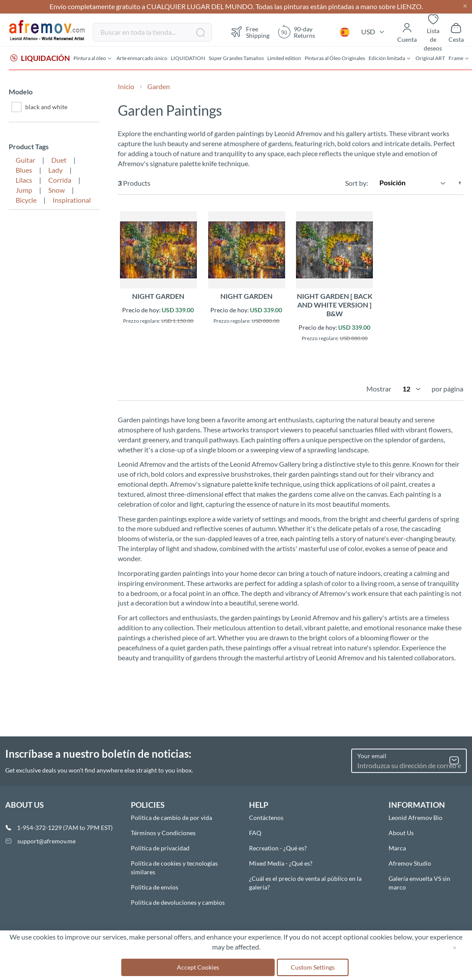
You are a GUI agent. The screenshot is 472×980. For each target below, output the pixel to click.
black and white (39, 108)
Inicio (127, 87)
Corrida (60, 181)
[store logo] (47, 30)
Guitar (25, 161)
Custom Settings (313, 967)
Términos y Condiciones (163, 833)
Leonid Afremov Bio (415, 818)
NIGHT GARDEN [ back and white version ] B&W (335, 306)
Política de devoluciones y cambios (178, 902)
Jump (24, 191)
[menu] (236, 59)
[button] (345, 32)
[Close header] (465, 7)
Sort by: (357, 183)
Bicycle (26, 201)
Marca (397, 848)
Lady (55, 171)
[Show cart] (456, 32)
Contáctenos (266, 818)
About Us (401, 833)
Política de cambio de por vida (171, 818)
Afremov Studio (410, 863)
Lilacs (24, 181)
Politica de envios (155, 887)
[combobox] (152, 32)
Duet (59, 161)
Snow (57, 191)
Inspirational (72, 201)
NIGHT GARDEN (158, 297)
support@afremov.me (47, 841)
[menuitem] (40, 59)
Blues (24, 171)
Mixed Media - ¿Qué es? (281, 863)
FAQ (255, 833)
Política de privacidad (160, 848)
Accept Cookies (198, 967)
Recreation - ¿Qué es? (278, 848)
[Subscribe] (454, 761)
